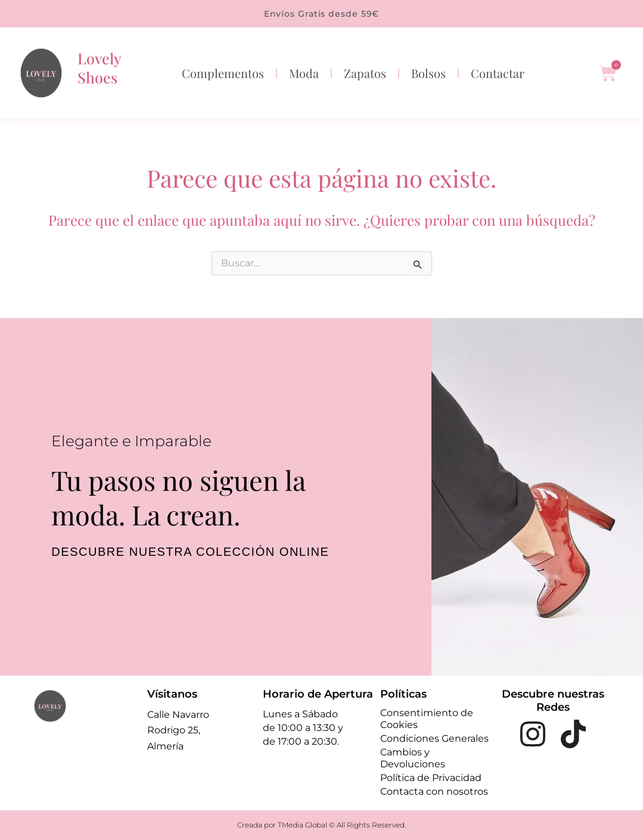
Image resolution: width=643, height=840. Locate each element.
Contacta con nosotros (434, 791)
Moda (304, 73)
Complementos (223, 73)
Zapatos (365, 73)
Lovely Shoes (99, 68)
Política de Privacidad (431, 778)
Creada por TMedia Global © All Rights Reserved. (321, 825)
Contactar (498, 73)
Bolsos (428, 73)
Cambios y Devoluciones (413, 758)
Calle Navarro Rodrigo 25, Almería (178, 730)
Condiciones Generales (434, 738)
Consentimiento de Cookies (427, 719)
